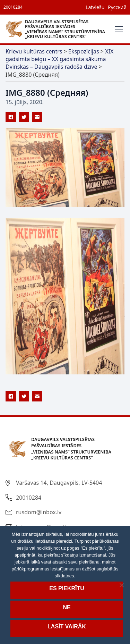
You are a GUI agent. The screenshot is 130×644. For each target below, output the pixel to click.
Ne (67, 607)
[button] (118, 29)
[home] (57, 29)
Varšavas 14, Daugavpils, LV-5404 (59, 483)
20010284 (13, 7)
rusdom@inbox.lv (39, 512)
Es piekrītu (67, 588)
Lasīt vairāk (67, 626)
